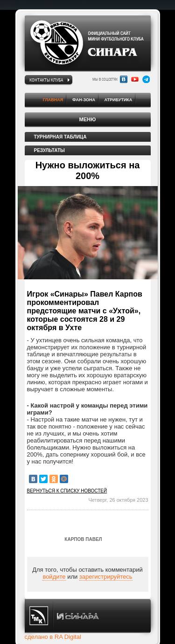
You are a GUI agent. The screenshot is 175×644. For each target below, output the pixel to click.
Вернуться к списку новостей (67, 491)
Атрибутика (119, 100)
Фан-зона (84, 100)
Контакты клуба (46, 80)
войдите (54, 577)
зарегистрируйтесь (106, 577)
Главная (53, 100)
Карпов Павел (83, 539)
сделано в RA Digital (53, 637)
